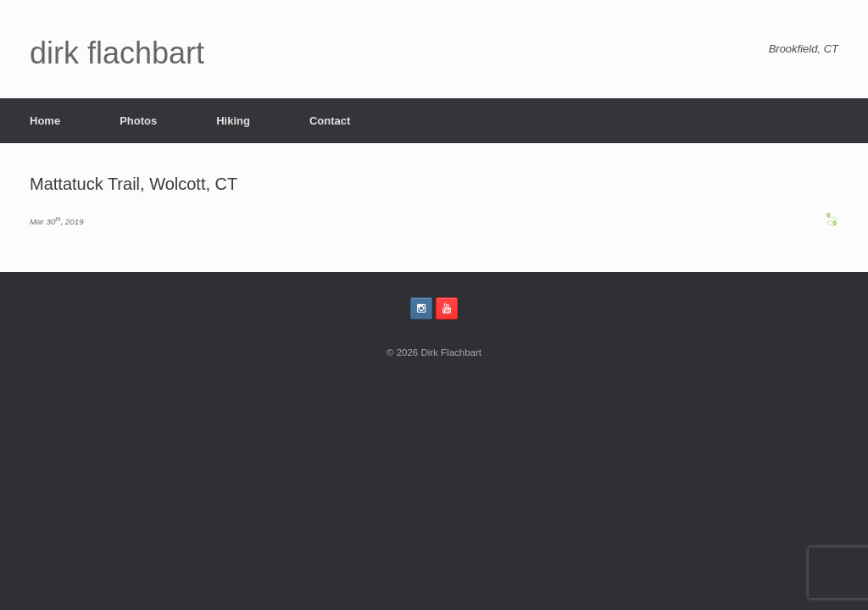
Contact (330, 121)
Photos (138, 121)
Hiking (233, 121)
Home (45, 121)
